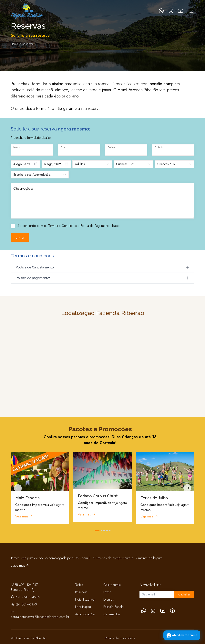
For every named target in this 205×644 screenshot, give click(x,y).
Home (14, 44)
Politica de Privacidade (120, 638)
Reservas (81, 592)
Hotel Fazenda (85, 599)
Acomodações (85, 614)
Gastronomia (112, 585)
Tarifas (79, 585)
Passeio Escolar (114, 607)
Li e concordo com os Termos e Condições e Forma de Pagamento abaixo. (69, 226)
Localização (83, 607)
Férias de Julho (154, 498)
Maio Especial (28, 498)
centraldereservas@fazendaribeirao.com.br (40, 617)
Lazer (107, 592)
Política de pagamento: (33, 278)
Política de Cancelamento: (35, 267)
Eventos (109, 599)
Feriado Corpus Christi (98, 496)
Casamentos (112, 614)
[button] (97, 531)
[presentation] (18, 488)
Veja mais (24, 516)
